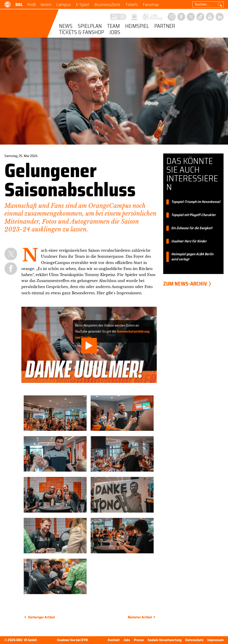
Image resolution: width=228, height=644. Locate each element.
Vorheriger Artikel (41, 617)
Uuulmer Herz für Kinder (189, 241)
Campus (63, 4)
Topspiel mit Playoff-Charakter (193, 215)
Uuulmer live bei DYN (72, 640)
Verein (46, 4)
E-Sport (83, 4)
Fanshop (151, 4)
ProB (32, 4)
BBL (19, 4)
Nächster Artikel (140, 617)
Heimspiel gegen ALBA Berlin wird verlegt (192, 257)
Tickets (132, 4)
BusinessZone (107, 4)
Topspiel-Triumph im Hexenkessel (196, 202)
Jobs (115, 33)
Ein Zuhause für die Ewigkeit (192, 228)
